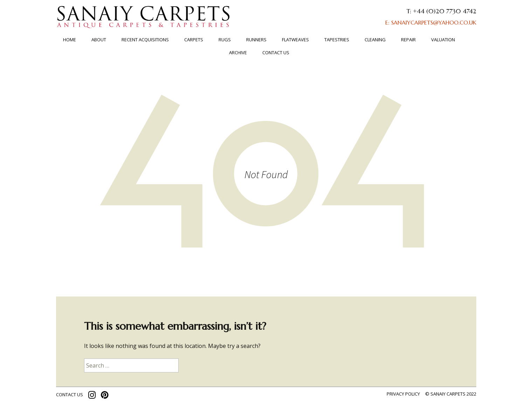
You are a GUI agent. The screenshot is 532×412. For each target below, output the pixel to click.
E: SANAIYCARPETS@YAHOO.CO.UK (431, 22)
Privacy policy (403, 394)
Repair (408, 40)
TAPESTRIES (337, 40)
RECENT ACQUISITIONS (145, 40)
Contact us (276, 53)
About (99, 40)
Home (70, 40)
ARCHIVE (238, 53)
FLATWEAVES (295, 40)
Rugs (225, 40)
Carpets (194, 40)
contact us (70, 394)
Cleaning (375, 40)
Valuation (443, 40)
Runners (256, 40)
